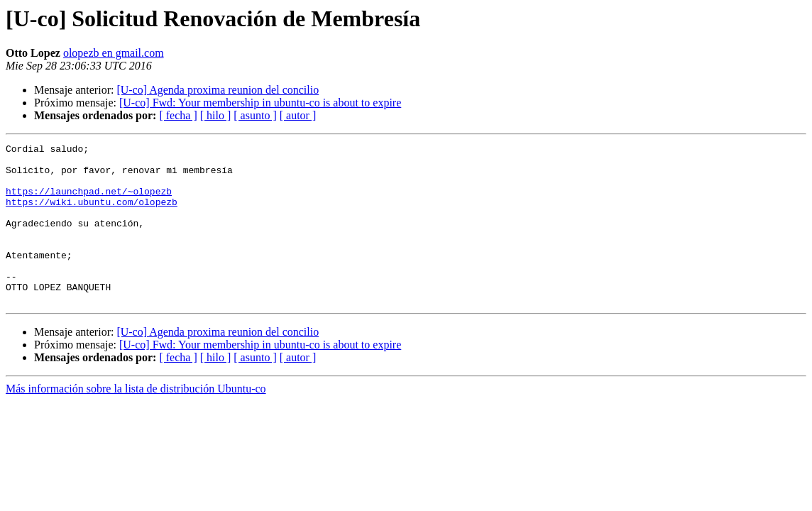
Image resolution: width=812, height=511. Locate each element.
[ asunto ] (255, 115)
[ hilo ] (216, 115)
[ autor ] (298, 115)
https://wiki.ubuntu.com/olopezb (92, 214)
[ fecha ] (178, 115)
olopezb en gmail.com (114, 53)
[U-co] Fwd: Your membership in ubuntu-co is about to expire (260, 103)
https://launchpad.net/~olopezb (89, 202)
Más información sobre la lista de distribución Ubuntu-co (136, 421)
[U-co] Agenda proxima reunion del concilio (218, 90)
